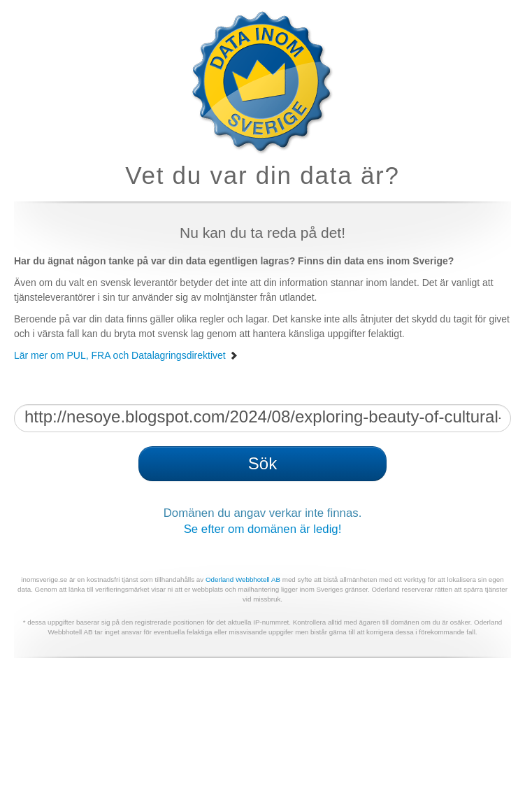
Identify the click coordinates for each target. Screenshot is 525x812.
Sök (262, 463)
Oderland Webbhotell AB (243, 579)
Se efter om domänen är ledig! (263, 529)
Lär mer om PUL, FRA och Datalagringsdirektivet (126, 355)
